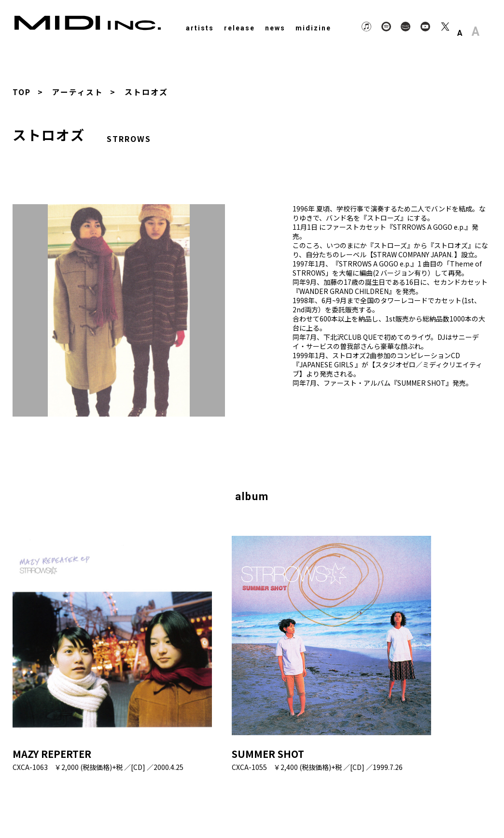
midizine (313, 28)
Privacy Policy (357, 806)
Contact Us (457, 806)
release (239, 28)
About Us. (409, 806)
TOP (22, 92)
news (275, 28)
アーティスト (78, 92)
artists (200, 28)
